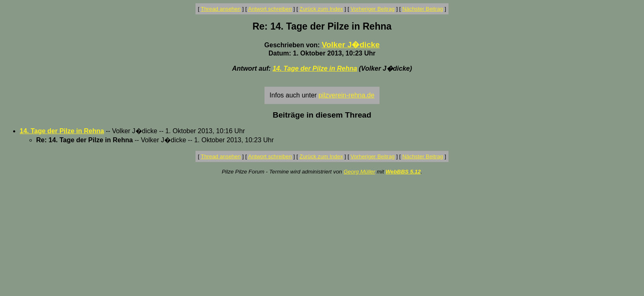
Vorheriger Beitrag (373, 9)
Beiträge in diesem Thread (322, 115)
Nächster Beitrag (422, 9)
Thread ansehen (221, 9)
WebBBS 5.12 (403, 172)
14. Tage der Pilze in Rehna (315, 68)
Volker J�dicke (351, 45)
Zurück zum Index (321, 9)
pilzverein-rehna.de (347, 95)
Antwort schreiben (270, 9)
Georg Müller (359, 172)
